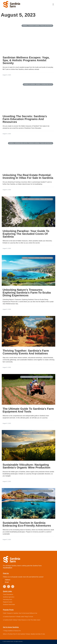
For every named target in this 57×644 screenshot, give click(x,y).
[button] (53, 4)
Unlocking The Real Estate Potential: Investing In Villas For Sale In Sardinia (28, 176)
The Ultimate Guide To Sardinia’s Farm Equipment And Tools (28, 410)
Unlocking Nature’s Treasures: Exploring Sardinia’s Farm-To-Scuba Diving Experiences (27, 293)
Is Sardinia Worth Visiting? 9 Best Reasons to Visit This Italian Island (22, 620)
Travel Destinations (46, 26)
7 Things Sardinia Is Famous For (12, 631)
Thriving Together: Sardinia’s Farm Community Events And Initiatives (26, 352)
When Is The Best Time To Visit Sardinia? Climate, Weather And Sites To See (24, 634)
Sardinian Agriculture (45, 377)
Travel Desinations (8, 594)
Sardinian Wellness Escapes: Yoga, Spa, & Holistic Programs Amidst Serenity (26, 60)
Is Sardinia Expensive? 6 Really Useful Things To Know (18, 617)
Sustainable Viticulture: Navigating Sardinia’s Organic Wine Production (26, 466)
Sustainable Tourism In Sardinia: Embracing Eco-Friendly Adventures (27, 524)
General (25, 26)
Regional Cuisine (8, 602)
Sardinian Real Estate (21, 143)
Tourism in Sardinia (34, 26)
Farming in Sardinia (30, 84)
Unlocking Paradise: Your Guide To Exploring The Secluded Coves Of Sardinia (26, 234)
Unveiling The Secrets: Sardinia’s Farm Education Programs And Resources (25, 119)
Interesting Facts (47, 84)
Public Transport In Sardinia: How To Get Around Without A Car (20, 613)
